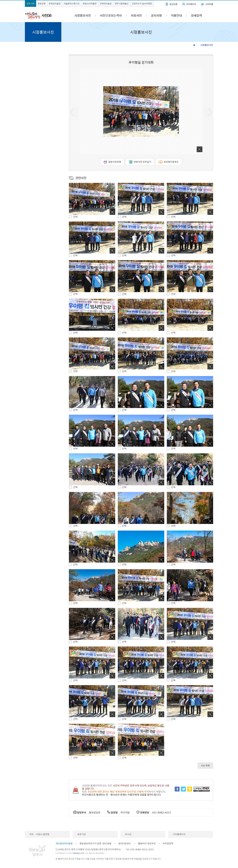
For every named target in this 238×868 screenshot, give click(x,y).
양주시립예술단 (122, 3)
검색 (208, 15)
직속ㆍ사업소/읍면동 (39, 834)
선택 (75, 217)
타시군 (128, 834)
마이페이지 (191, 4)
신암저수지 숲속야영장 (142, 3)
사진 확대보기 (200, 149)
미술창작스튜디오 (72, 3)
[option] (141, 111)
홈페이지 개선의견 (147, 843)
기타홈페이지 (179, 834)
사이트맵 (209, 4)
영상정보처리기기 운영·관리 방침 (95, 843)
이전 (73, 112)
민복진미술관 (106, 3)
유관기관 (82, 834)
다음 (209, 112)
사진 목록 (205, 766)
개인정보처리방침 (64, 843)
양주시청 (31, 3)
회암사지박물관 (90, 3)
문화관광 (42, 3)
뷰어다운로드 (125, 843)
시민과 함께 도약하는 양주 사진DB (38, 16)
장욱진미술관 (55, 3)
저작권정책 (168, 843)
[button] (92, 199)
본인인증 (173, 4)
